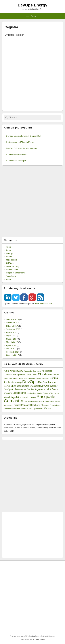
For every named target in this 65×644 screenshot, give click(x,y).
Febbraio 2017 (13, 352)
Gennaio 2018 (12, 319)
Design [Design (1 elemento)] (19, 383)
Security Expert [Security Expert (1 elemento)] (55, 405)
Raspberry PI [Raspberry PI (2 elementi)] (37, 405)
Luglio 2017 (11, 336)
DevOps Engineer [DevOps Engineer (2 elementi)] (12, 386)
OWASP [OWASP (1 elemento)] (33, 397)
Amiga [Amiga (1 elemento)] (39, 371)
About (9, 247)
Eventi (9, 257)
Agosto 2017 (12, 332)
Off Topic (10, 263)
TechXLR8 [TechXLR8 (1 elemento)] (24, 409)
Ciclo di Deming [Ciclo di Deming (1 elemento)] (32, 375)
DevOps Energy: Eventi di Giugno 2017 (24, 136)
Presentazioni (12, 270)
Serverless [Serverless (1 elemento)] (8, 409)
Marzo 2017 (11, 349)
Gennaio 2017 (12, 355)
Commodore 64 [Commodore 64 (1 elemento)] (14, 378)
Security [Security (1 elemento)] (47, 405)
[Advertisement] (32, 73)
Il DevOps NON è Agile (16, 161)
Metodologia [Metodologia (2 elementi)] (10, 397)
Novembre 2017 (13, 323)
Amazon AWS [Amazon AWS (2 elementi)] (17, 371)
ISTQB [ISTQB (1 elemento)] (6, 393)
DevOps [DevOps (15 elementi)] (30, 382)
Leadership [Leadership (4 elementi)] (20, 393)
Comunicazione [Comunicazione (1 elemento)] (36, 378)
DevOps (10, 253)
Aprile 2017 (11, 345)
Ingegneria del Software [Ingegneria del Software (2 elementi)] (47, 389)
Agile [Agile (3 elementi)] (7, 371)
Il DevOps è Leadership (17, 154)
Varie (8, 279)
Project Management (15, 273)
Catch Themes (40, 640)
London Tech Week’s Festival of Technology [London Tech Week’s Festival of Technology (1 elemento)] (43, 393)
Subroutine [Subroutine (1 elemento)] (16, 409)
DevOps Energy (32, 5)
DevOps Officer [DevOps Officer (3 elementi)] (49, 386)
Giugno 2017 (12, 339)
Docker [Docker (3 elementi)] (31, 389)
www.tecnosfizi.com (43, 304)
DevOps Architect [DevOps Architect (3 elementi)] (48, 382)
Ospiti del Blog (13, 266)
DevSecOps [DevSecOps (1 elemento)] (22, 389)
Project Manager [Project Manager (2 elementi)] (22, 405)
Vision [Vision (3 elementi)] (48, 408)
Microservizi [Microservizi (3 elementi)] (23, 397)
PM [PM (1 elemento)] (39, 402)
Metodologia (12, 260)
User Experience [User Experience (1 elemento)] (35, 409)
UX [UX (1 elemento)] (42, 409)
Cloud (9, 250)
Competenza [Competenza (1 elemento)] (25, 378)
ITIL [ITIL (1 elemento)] (11, 393)
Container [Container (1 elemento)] (46, 378)
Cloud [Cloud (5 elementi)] (42, 374)
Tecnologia (11, 276)
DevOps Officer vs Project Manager (22, 148)
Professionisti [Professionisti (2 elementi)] (48, 402)
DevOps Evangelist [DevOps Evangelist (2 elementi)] (31, 386)
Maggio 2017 (12, 342)
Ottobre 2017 (12, 326)
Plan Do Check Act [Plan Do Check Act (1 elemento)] (31, 402)
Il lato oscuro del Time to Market (20, 142)
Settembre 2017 (13, 329)
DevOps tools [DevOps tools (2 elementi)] (10, 389)
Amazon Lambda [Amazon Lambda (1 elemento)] (30, 371)
